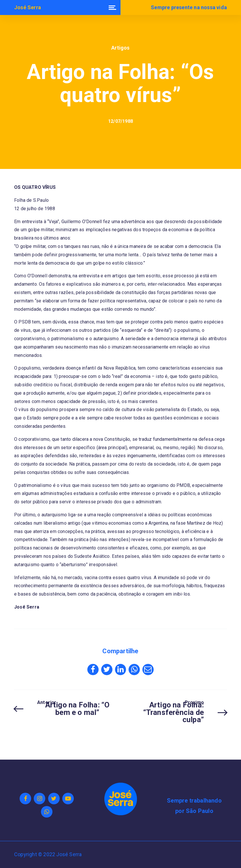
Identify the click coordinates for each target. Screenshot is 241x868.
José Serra (28, 7)
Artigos (120, 48)
